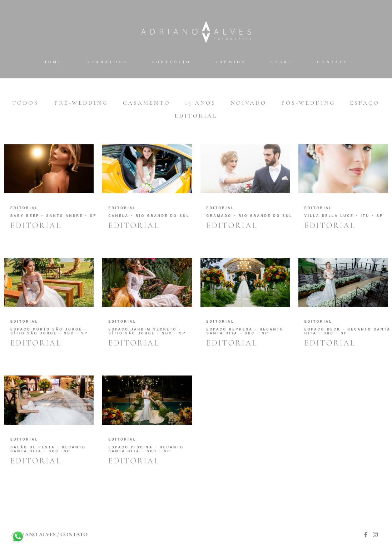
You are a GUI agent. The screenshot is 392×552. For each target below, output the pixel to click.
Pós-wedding (308, 103)
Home (53, 62)
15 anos (201, 103)
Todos (25, 103)
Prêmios (231, 62)
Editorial (196, 116)
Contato (333, 62)
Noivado (249, 103)
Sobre (282, 62)
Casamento (147, 103)
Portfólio (172, 62)
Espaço (364, 103)
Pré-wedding (81, 103)
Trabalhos (108, 62)
